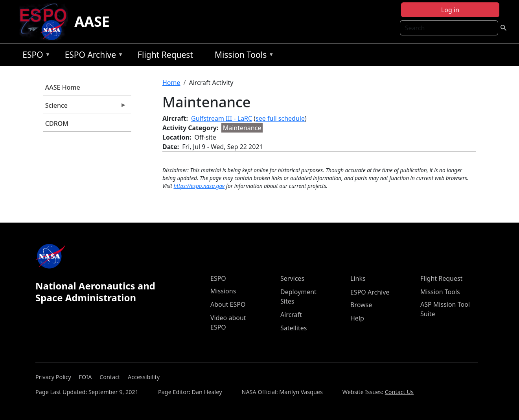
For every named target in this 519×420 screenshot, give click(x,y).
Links (358, 278)
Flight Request (165, 55)
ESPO (34, 56)
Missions (223, 291)
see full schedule (280, 118)
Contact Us (399, 392)
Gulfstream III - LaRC (222, 118)
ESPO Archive (92, 56)
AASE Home (63, 87)
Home (171, 83)
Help (357, 318)
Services (292, 278)
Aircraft (291, 315)
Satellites (294, 328)
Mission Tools (242, 56)
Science (85, 107)
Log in (450, 10)
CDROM (57, 123)
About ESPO (228, 304)
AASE (92, 21)
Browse (361, 305)
